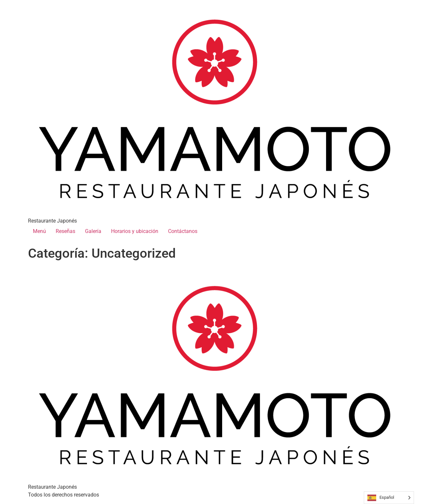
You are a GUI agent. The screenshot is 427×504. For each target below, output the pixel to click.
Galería (93, 231)
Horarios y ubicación (135, 231)
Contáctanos (183, 231)
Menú (39, 231)
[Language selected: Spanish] (389, 498)
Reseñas (65, 231)
